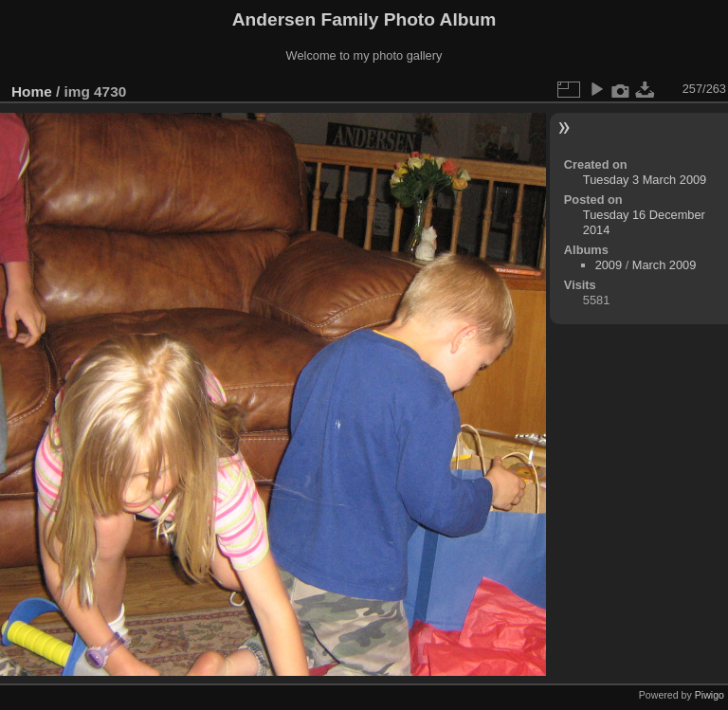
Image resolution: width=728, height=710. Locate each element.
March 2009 (664, 265)
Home (32, 91)
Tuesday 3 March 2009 (645, 180)
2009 (609, 265)
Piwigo (710, 695)
